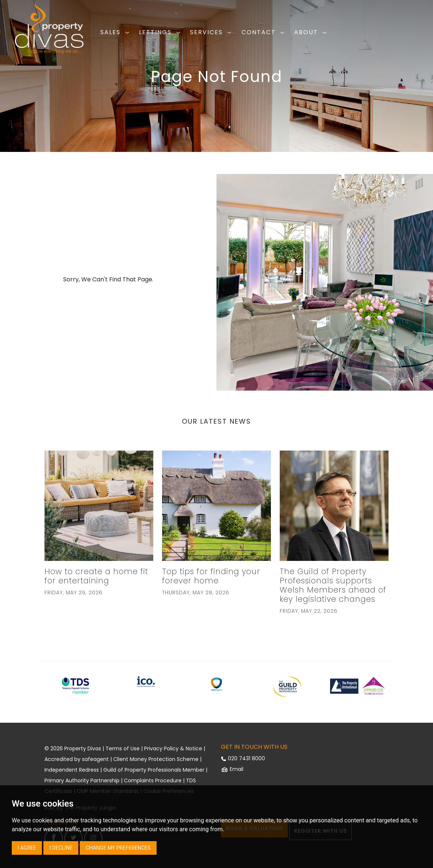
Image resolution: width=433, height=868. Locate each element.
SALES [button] (116, 32)
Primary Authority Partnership (82, 780)
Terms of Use (123, 748)
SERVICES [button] (212, 32)
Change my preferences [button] (118, 848)
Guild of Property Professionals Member (154, 770)
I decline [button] (61, 848)
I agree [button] (27, 848)
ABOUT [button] (312, 32)
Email (232, 769)
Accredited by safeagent (77, 759)
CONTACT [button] (264, 32)
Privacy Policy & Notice (173, 748)
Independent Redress (72, 770)
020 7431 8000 (243, 758)
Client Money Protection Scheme (156, 759)
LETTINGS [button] (161, 32)
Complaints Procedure (153, 780)
